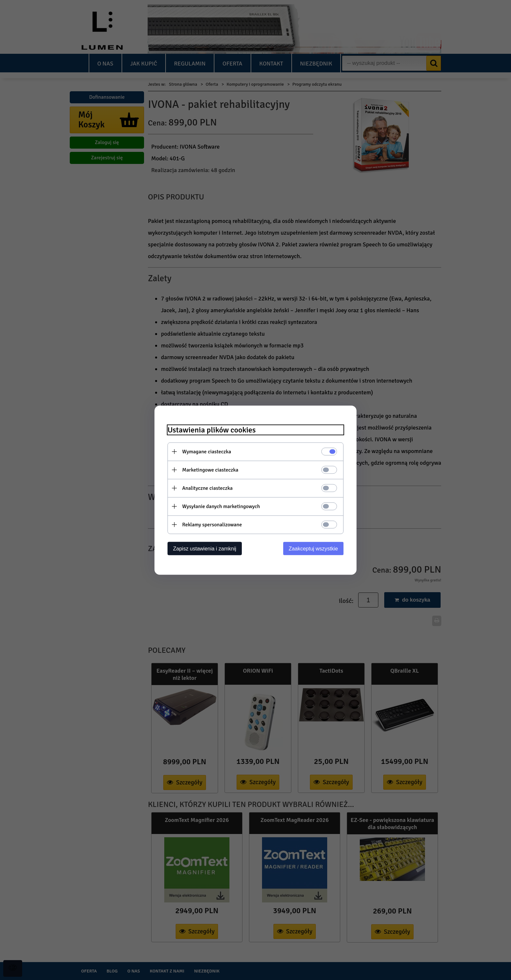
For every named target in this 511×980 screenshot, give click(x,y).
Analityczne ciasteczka (207, 488)
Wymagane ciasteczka (207, 451)
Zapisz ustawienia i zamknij (205, 548)
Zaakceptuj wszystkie (313, 548)
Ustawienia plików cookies (212, 430)
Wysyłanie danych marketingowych (221, 506)
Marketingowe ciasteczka (210, 470)
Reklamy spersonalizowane (212, 524)
